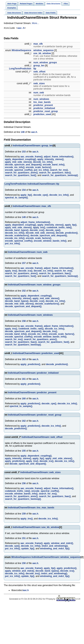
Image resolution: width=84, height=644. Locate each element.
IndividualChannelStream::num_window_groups (34, 285)
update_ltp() (28, 549)
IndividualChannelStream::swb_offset (42, 438)
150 (24, 564)
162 (24, 421)
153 (24, 152)
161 (24, 380)
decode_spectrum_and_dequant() (23, 165)
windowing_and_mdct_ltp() (55, 549)
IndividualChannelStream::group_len (33, 146)
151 (24, 539)
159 (24, 514)
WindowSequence (21, 51)
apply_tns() (39, 228)
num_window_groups (45, 63)
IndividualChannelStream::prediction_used (36, 354)
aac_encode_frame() (31, 157)
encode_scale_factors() (38, 168)
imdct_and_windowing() (55, 546)
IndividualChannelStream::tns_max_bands (31, 508)
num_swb (39, 93)
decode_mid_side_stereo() (40, 233)
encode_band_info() (54, 165)
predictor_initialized (44, 109)
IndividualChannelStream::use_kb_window (36, 528)
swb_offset (39, 72)
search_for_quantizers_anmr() (21, 173)
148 (23, 133)
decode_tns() (50, 332)
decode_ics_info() (43, 163)
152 (24, 291)
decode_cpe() (41, 195)
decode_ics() (25, 271)
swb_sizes (39, 84)
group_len (39, 66)
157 (24, 264)
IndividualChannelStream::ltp (43, 184)
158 (24, 322)
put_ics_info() (41, 171)
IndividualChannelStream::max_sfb (32, 207)
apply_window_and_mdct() (58, 544)
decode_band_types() (17, 231)
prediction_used (42, 115)
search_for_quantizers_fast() (21, 176)
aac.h (21, 28)
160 (24, 399)
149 (24, 218)
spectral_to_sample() (16, 198)
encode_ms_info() (15, 168)
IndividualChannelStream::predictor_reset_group (35, 415)
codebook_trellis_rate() (59, 228)
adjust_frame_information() (59, 157)
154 (24, 191)
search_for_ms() (59, 171)
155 (24, 451)
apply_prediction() (30, 365)
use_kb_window (42, 54)
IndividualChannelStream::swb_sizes (40, 473)
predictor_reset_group (46, 112)
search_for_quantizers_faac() (55, 173)
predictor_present (43, 106)
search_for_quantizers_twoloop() (60, 176)
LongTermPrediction (20, 69)
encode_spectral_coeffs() (19, 171)
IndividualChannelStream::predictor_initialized (33, 373)
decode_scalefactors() (17, 236)
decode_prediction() (67, 233)
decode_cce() (37, 231)
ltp (35, 69)
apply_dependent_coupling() (20, 160)
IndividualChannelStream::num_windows (30, 316)
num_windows (41, 100)
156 (24, 484)
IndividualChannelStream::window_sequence (56, 558)
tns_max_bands (42, 103)
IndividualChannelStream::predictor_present (32, 393)
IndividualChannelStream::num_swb (28, 253)
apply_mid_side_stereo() (18, 163)
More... (35, 23)
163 (24, 360)
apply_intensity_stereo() (50, 160)
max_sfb (38, 44)
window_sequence (43, 51)
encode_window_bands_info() (50, 241)
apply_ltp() (26, 195)
